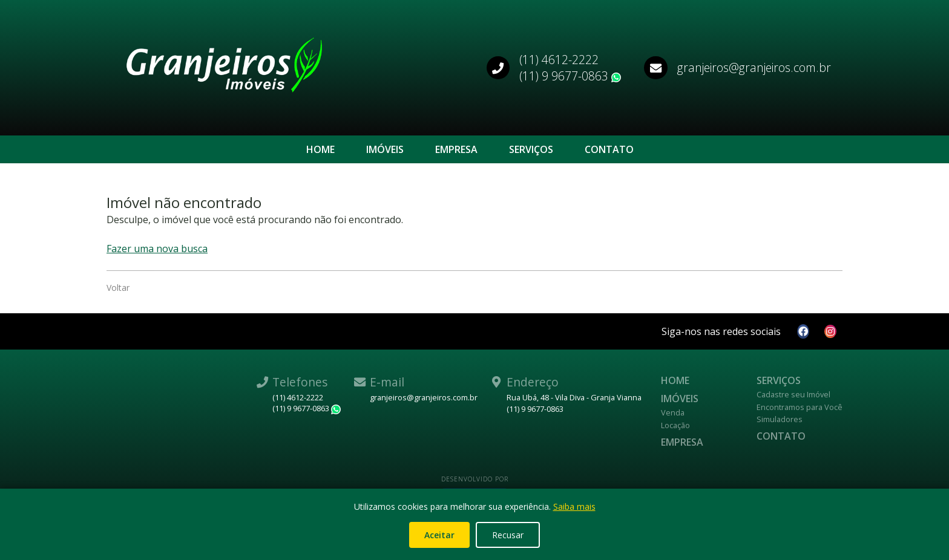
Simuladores (780, 419)
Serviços (531, 149)
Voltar (118, 288)
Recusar (508, 535)
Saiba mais (574, 506)
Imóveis (385, 149)
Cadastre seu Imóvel (793, 394)
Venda (673, 412)
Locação (675, 425)
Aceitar (439, 535)
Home (320, 149)
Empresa (456, 149)
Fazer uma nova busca (157, 249)
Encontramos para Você (800, 407)
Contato (609, 149)
